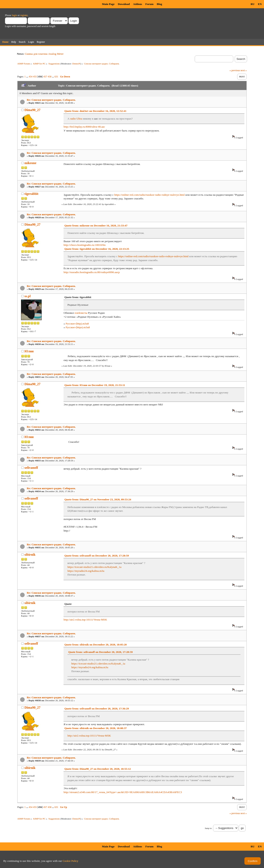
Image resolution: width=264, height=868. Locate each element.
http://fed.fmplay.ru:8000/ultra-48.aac (84, 127)
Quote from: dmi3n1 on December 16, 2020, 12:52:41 (95, 111)
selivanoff (31, 468)
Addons (138, 4)
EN (260, 4)
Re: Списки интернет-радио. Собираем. (51, 100)
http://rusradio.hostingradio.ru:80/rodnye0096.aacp (92, 272)
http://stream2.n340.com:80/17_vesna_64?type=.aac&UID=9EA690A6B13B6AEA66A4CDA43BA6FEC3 (123, 792)
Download (124, 4)
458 (49, 77)
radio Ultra (76, 119)
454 (31, 77)
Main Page (108, 4)
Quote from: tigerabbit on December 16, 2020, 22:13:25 (97, 249)
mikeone (31, 163)
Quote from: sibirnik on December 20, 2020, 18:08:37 (95, 728)
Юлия (29, 351)
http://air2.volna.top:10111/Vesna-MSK (85, 620)
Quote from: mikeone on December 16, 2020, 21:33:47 (96, 226)
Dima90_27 (32, 110)
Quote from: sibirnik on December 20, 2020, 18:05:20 (95, 645)
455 (35, 77)
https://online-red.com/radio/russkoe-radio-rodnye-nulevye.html (149, 195)
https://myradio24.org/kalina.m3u (86, 571)
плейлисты (81, 313)
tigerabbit (32, 194)
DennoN (76, 64)
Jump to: (208, 828)
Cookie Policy (71, 861)
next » (244, 70)
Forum (149, 4)
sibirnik (30, 555)
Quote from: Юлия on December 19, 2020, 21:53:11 (95, 385)
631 (56, 77)
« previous (235, 70)
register (24, 15)
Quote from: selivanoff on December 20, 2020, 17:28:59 (97, 556)
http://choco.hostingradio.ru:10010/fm (85, 245)
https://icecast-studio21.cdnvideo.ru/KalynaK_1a (94, 567)
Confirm (253, 861)
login (15, 15)
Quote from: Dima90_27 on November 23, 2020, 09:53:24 (98, 499)
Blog (159, 4)
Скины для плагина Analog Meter (44, 54)
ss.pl (28, 296)
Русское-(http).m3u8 (77, 324)
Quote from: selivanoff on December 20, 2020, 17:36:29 (97, 709)
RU (253, 4)
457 (45, 77)
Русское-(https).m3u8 (78, 327)
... (27, 77)
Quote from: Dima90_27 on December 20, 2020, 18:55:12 (98, 769)
